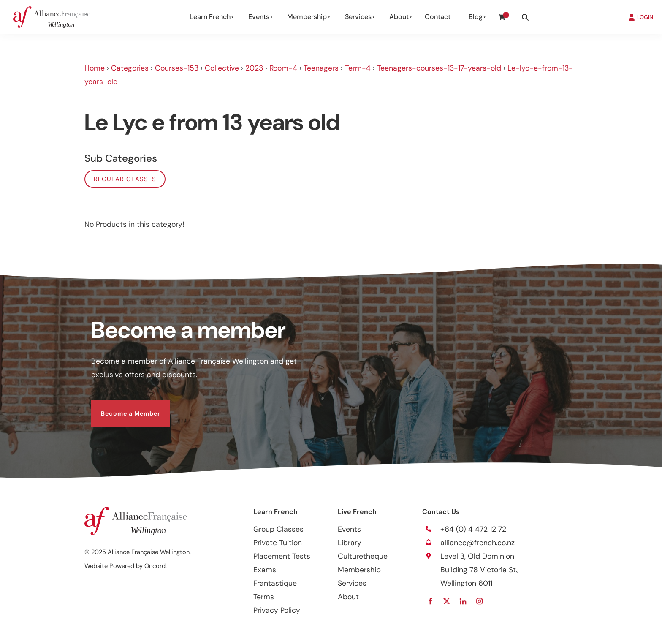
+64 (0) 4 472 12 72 (473, 529)
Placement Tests (282, 556)
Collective (222, 68)
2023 (254, 68)
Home (95, 68)
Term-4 (358, 68)
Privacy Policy (277, 610)
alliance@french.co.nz (478, 543)
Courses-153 (177, 68)
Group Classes (278, 529)
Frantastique (275, 583)
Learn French (210, 17)
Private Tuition (278, 543)
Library (350, 543)
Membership (307, 17)
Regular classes (125, 179)
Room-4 (283, 68)
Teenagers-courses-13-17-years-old (439, 68)
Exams (265, 570)
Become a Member (121, 407)
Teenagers (321, 68)
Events (259, 17)
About (399, 17)
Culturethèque (363, 556)
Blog (476, 17)
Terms (264, 597)
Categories (130, 68)
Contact (438, 17)
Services (358, 17)
